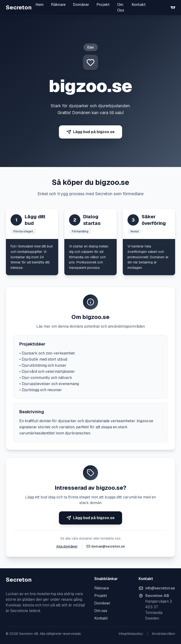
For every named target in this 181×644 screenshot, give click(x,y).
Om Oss (121, 7)
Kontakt (139, 5)
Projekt (103, 5)
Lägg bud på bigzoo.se (90, 132)
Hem (40, 5)
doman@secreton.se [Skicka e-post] (108, 546)
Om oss (101, 611)
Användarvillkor (164, 634)
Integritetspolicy (131, 634)
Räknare (58, 5)
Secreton (19, 7)
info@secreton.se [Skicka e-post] (160, 588)
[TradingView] (173, 8)
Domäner (81, 5)
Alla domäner (67, 546)
